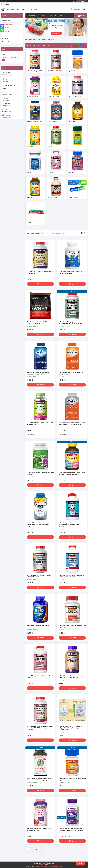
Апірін (71, 147)
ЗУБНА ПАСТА (74, 197)
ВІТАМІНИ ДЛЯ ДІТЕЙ (54, 96)
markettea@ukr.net (8, 100)
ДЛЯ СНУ (72, 71)
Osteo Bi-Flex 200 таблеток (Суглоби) (38, 625)
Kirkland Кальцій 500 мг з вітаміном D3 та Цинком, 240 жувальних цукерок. (71, 677)
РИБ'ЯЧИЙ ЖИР (52, 122)
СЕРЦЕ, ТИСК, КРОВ (75, 96)
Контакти (5, 35)
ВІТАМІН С (72, 122)
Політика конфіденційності (55, 866)
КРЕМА (29, 223)
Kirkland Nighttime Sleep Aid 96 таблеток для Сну (72, 779)
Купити (42, 284)
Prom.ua (52, 863)
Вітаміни (42, 16)
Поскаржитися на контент (41, 866)
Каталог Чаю (31, 16)
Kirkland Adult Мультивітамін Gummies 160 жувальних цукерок (40, 424)
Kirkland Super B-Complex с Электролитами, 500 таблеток (40, 272)
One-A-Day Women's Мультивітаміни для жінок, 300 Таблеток (71, 373)
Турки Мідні (6, 28)
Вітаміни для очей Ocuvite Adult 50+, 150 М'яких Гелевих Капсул (71, 272)
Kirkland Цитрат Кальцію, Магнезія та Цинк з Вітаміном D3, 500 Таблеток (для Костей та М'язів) (40, 728)
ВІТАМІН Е (51, 147)
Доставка (5, 38)
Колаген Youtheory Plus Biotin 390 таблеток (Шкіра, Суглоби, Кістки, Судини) (40, 779)
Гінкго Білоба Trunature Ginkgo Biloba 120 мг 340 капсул (40, 474)
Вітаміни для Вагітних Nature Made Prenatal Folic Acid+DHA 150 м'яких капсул (72, 474)
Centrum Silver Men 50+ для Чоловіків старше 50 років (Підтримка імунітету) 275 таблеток (40, 525)
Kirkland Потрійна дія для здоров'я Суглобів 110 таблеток (72, 626)
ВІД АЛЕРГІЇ (73, 172)
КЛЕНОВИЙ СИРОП (53, 197)
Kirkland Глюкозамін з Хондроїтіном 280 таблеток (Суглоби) (39, 576)
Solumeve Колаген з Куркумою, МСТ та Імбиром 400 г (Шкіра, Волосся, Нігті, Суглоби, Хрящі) (71, 728)
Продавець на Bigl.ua (44, 865)
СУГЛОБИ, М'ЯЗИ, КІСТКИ (55, 71)
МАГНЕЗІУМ (30, 197)
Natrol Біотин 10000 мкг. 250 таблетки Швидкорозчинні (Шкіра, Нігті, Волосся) (71, 829)
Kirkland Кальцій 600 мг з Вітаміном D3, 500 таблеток (40, 677)
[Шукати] (31, 9)
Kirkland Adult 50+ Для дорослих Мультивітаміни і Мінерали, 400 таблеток (71, 323)
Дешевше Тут (6, 42)
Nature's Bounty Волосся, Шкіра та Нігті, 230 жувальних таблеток (40, 829)
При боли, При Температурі (35, 122)
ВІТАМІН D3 (30, 147)
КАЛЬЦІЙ (51, 172)
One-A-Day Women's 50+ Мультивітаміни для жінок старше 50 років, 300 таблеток (72, 424)
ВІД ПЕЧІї (30, 172)
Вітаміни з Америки (8, 24)
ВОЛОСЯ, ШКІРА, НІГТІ (33, 96)
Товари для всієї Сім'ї (34, 40)
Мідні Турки (53, 16)
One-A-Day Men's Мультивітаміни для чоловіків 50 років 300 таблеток (38, 373)
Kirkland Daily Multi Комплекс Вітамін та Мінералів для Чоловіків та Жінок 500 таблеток (71, 525)
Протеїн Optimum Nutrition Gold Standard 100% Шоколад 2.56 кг (39, 323)
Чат (81, 863)
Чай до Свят (6, 31)
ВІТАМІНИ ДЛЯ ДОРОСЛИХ (35, 71)
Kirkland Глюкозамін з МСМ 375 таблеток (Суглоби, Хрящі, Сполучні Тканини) (71, 576)
